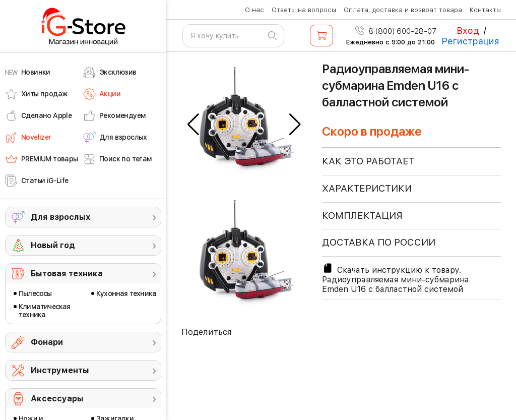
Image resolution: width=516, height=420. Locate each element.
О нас (254, 10)
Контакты (485, 10)
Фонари (47, 342)
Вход (468, 31)
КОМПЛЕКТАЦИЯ (362, 216)
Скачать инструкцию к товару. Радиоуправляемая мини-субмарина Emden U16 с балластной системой (396, 278)
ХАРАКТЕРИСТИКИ (367, 188)
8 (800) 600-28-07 (396, 31)
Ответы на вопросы (304, 10)
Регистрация (470, 41)
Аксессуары (57, 399)
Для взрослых (60, 217)
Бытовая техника (67, 274)
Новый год (53, 245)
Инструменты (60, 370)
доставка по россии (379, 242)
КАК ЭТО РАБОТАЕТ (368, 161)
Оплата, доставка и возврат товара (403, 10)
